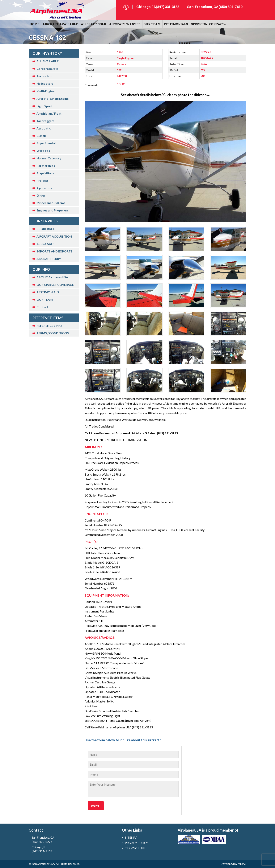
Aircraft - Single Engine (53, 98)
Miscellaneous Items (51, 203)
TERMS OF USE (135, 848)
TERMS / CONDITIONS (53, 333)
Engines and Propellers (53, 210)
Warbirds (43, 151)
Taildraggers (45, 121)
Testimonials (176, 24)
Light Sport (44, 106)
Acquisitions (45, 173)
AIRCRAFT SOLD (93, 24)
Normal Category (49, 158)
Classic (41, 136)
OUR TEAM (152, 24)
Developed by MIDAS (234, 864)
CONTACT (217, 24)
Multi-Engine (45, 91)
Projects (42, 180)
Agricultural (45, 188)
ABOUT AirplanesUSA (52, 277)
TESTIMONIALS (48, 292)
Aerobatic (44, 128)
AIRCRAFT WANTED (125, 24)
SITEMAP (131, 837)
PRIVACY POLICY (136, 843)
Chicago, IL (52, 849)
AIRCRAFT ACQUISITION (54, 236)
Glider (41, 195)
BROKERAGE (46, 229)
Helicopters (45, 83)
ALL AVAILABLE (48, 61)
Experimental (46, 143)
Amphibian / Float (49, 113)
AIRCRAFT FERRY (49, 259)
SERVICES (199, 24)
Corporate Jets (47, 69)
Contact (42, 307)
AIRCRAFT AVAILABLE (60, 24)
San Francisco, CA (52, 840)
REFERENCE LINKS (49, 326)
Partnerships (46, 166)
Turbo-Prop (45, 76)
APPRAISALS (45, 244)
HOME (34, 24)
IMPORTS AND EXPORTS (54, 251)
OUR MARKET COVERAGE (55, 285)
